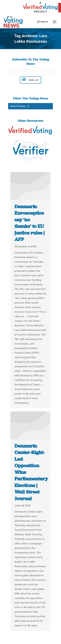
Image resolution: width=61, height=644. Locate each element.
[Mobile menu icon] (54, 22)
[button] (43, 22)
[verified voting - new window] (40, 13)
